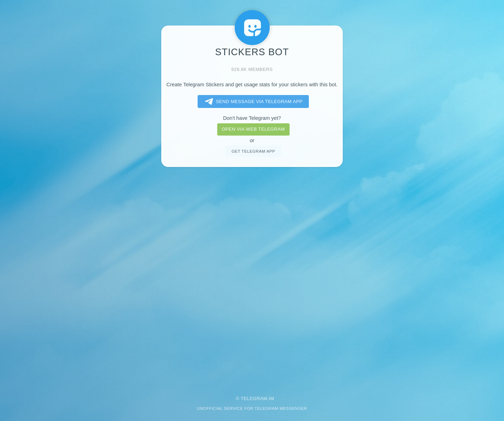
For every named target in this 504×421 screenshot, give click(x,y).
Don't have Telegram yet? (252, 118)
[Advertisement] (252, 277)
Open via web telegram (253, 129)
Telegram (254, 398)
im (271, 398)
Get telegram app (253, 151)
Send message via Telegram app (252, 102)
